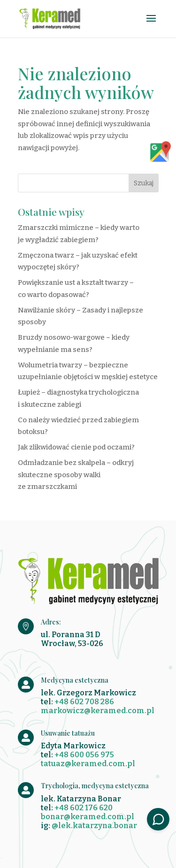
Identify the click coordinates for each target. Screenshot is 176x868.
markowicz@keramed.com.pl (98, 711)
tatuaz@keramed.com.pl (88, 764)
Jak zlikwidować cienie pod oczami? (76, 447)
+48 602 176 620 (84, 808)
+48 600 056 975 (84, 755)
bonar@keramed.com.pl (88, 817)
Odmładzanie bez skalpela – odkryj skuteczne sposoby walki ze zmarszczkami (76, 475)
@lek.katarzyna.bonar (94, 826)
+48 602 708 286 (84, 702)
